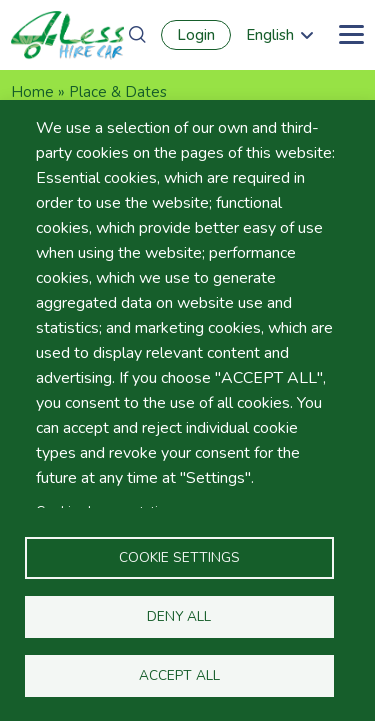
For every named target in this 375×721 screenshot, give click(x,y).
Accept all (179, 675)
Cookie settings (179, 557)
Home (32, 92)
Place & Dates (118, 92)
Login (196, 35)
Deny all (179, 616)
